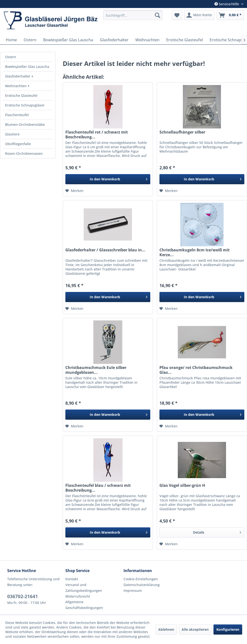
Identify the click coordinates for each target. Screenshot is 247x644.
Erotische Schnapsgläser (25, 105)
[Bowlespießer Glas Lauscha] (68, 40)
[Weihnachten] (147, 40)
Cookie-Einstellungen (141, 579)
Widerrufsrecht (78, 596)
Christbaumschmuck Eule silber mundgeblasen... (96, 370)
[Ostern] (30, 40)
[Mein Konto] (199, 15)
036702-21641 (23, 596)
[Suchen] (158, 15)
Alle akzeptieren (195, 629)
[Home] (11, 40)
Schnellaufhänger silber (182, 132)
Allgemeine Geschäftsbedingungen (84, 605)
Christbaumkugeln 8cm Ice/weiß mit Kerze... (195, 252)
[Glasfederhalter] (114, 40)
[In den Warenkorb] (108, 179)
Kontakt (72, 579)
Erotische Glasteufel (21, 96)
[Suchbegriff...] (133, 15)
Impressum (133, 591)
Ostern (11, 57)
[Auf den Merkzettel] (74, 191)
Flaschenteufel (17, 115)
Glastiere (12, 134)
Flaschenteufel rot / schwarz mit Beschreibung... (97, 134)
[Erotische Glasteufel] (185, 40)
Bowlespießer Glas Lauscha (27, 67)
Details (217, 532)
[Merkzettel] (177, 15)
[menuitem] (133, 15)
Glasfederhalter (18, 76)
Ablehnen (166, 629)
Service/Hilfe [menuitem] (227, 4)
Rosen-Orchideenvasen (24, 153)
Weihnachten (16, 86)
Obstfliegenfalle (18, 144)
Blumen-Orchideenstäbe (25, 124)
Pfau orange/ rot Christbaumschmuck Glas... (196, 370)
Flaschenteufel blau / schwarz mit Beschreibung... (98, 488)
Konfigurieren (228, 629)
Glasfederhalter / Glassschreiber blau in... (105, 250)
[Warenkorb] (230, 15)
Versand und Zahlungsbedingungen (84, 588)
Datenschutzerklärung (142, 585)
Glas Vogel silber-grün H (182, 485)
